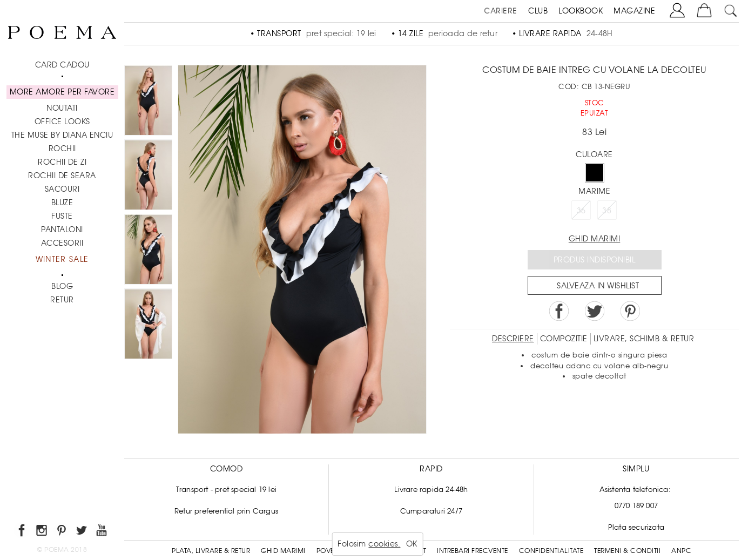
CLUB (538, 11)
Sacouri (62, 189)
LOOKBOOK (581, 11)
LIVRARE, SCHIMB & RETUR (644, 339)
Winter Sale (62, 259)
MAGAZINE (634, 11)
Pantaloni (62, 230)
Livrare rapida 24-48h (431, 490)
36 (581, 211)
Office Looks (62, 122)
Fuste (62, 216)
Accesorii (62, 243)
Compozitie (564, 339)
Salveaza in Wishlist (598, 286)
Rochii (62, 149)
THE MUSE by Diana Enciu (62, 135)
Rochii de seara (62, 176)
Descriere (513, 339)
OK (412, 544)
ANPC (681, 551)
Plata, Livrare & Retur (211, 551)
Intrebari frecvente (473, 551)
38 (607, 211)
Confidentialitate (551, 551)
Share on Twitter (595, 311)
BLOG (62, 286)
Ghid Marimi (283, 551)
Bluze (62, 203)
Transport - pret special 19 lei (226, 490)
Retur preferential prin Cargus (226, 511)
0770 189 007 (636, 506)
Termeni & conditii (627, 551)
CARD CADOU (62, 65)
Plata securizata (636, 527)
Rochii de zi (62, 162)
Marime (594, 191)
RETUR (62, 300)
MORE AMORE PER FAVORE (62, 92)
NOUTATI (62, 108)
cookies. (384, 544)
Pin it (630, 311)
